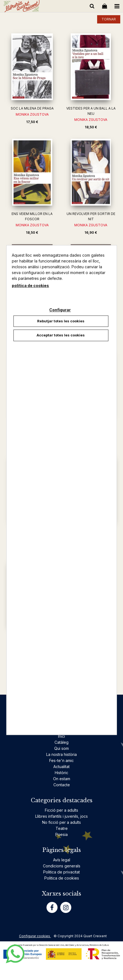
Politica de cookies (62, 878)
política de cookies (30, 285)
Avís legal (62, 860)
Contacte (62, 785)
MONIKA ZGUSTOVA (32, 114)
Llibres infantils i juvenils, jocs (61, 816)
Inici (61, 736)
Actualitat (61, 767)
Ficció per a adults (61, 810)
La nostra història (61, 754)
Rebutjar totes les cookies (61, 321)
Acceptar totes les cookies (61, 335)
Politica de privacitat (61, 872)
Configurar (60, 310)
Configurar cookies (35, 936)
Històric (61, 773)
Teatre (62, 828)
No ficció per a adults (61, 822)
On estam (62, 779)
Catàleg (61, 742)
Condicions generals (62, 866)
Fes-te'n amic (61, 760)
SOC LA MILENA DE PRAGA (32, 108)
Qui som (61, 748)
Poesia (61, 834)
